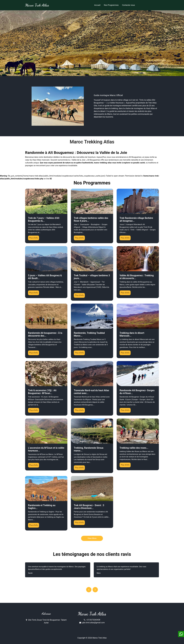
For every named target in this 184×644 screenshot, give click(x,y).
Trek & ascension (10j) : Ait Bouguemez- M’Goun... (42, 392)
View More (92, 538)
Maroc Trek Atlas (92, 614)
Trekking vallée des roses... (134, 448)
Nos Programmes (111, 5)
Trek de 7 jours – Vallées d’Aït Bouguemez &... (44, 219)
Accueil (97, 5)
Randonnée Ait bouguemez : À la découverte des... (45, 334)
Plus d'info (34, 238)
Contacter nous (128, 5)
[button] (14, 43)
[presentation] (89, 590)
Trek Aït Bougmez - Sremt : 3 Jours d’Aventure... (89, 507)
